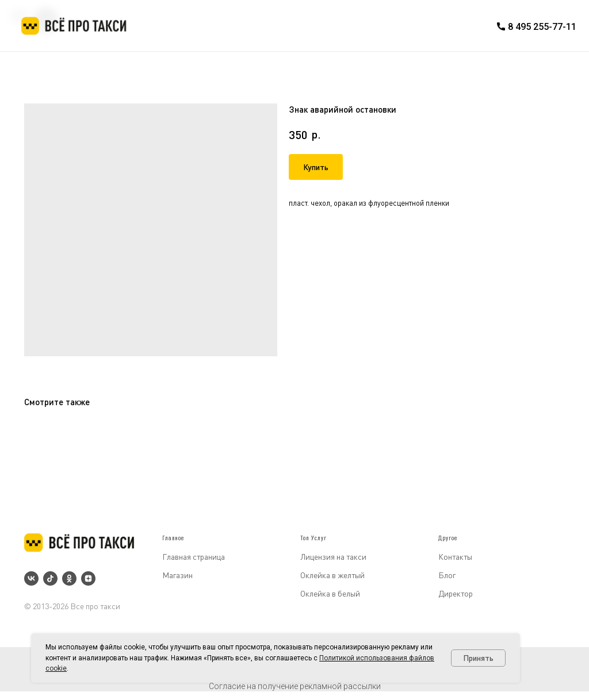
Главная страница (194, 557)
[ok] (69, 578)
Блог (447, 575)
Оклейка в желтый (332, 575)
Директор (456, 593)
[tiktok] (50, 578)
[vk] (31, 578)
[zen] (88, 578)
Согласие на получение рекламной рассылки (295, 686)
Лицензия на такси (333, 557)
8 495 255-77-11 (542, 27)
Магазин (177, 575)
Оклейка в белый (330, 593)
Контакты (455, 557)
